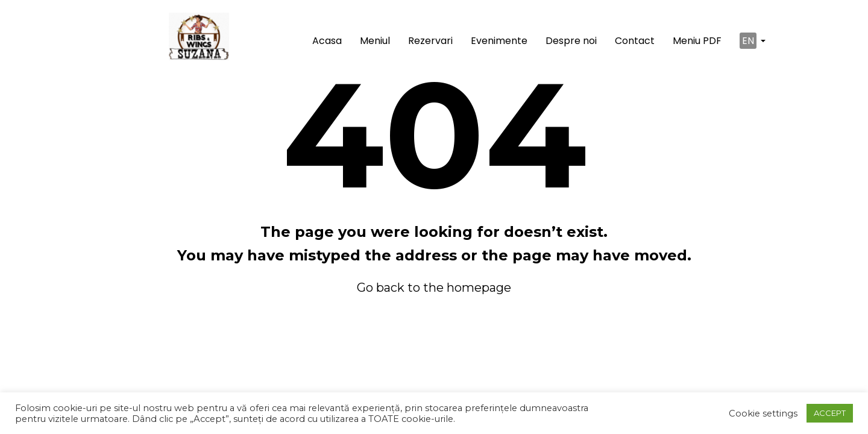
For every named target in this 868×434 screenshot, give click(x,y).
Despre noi (571, 41)
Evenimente (499, 41)
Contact (635, 41)
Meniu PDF (697, 41)
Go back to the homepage (434, 288)
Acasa (327, 41)
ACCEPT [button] (830, 413)
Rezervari (430, 41)
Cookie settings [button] (763, 414)
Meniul (375, 41)
